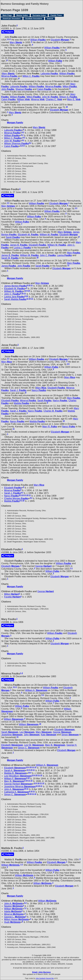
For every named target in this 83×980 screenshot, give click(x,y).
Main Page (7, 15)
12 (25, 291)
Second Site (50, 978)
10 (67, 107)
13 (22, 495)
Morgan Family (15, 123)
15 (28, 794)
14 (29, 773)
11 (21, 146)
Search (50, 19)
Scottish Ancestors (34, 19)
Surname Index (39, 15)
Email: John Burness (41, 972)
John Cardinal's (41, 978)
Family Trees (56, 15)
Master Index (22, 15)
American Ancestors (12, 19)
